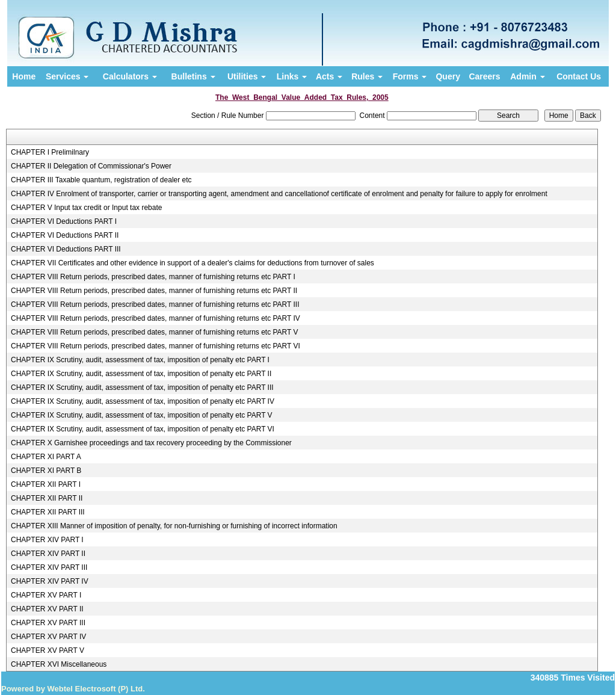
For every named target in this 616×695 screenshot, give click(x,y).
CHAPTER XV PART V (48, 650)
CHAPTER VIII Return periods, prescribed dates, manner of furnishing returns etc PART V (155, 332)
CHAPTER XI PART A (46, 457)
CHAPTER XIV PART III (49, 567)
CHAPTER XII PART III (48, 512)
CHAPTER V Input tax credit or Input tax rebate (86, 208)
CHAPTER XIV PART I (47, 540)
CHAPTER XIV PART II (48, 554)
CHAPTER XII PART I (46, 484)
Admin (527, 76)
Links (292, 76)
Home (24, 76)
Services (67, 76)
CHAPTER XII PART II (47, 498)
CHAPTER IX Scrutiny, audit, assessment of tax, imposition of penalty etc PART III (142, 388)
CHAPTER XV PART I (46, 595)
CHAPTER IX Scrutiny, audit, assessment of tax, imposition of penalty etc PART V (142, 415)
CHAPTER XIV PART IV (50, 581)
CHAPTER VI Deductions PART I (64, 221)
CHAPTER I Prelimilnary (50, 152)
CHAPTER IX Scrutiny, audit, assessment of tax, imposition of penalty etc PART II (141, 374)
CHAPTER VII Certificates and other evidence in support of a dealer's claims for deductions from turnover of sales (192, 263)
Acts (329, 76)
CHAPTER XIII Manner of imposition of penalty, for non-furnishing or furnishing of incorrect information (174, 526)
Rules (367, 76)
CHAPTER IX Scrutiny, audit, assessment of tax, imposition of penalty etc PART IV (143, 401)
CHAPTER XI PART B (46, 471)
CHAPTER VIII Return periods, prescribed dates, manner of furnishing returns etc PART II (154, 291)
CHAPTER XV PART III (48, 623)
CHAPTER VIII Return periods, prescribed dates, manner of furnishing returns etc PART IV (156, 318)
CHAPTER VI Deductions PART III (66, 249)
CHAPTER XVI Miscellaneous (59, 664)
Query (448, 76)
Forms (410, 76)
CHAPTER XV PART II (47, 609)
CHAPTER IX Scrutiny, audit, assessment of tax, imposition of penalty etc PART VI (143, 429)
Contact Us (579, 76)
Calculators (130, 76)
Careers (484, 76)
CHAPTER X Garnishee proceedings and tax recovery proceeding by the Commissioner (151, 443)
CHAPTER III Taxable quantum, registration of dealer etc (101, 180)
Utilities (247, 76)
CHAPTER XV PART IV (48, 637)
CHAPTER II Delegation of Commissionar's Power (91, 166)
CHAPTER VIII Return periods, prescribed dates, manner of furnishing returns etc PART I (153, 277)
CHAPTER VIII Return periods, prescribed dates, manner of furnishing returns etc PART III (155, 304)
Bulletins (193, 76)
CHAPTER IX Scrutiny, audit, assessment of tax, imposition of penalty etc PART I (140, 360)
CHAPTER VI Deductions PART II (65, 235)
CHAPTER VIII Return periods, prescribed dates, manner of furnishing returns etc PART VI (156, 346)
